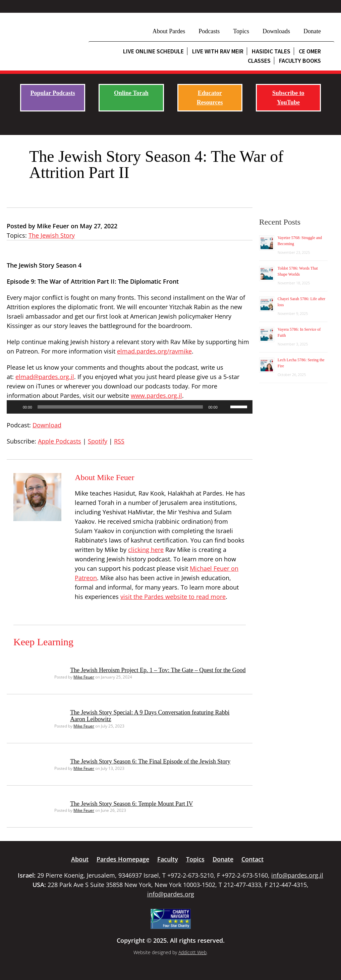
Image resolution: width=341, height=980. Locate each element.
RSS (119, 441)
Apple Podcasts (60, 441)
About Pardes (169, 31)
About (80, 859)
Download (47, 425)
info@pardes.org (171, 894)
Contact (252, 859)
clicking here (146, 550)
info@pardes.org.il (297, 875)
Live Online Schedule (153, 51)
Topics (241, 31)
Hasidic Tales (271, 51)
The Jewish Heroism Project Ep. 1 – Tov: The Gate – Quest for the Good (158, 670)
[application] (130, 407)
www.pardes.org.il (156, 395)
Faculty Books (300, 61)
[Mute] (225, 407)
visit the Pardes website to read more (173, 597)
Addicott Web (192, 952)
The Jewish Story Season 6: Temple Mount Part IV (131, 804)
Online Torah (131, 93)
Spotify (98, 441)
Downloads (276, 31)
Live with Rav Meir (218, 51)
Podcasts (209, 31)
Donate (312, 31)
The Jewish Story (52, 235)
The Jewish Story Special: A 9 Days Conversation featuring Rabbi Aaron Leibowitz (150, 716)
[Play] (15, 407)
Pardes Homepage (123, 859)
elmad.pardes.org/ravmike (154, 351)
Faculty (168, 859)
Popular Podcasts (53, 93)
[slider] (120, 407)
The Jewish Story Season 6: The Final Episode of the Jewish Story (150, 761)
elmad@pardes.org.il (45, 377)
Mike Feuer (84, 677)
